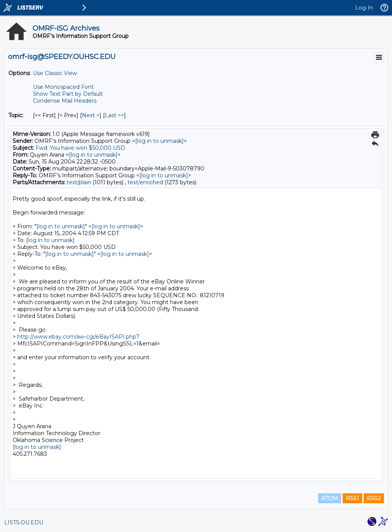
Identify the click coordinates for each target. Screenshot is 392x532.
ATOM (330, 498)
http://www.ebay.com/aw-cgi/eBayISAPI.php (77, 337)
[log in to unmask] (159, 141)
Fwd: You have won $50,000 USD (80, 148)
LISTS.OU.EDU (24, 522)
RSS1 (352, 498)
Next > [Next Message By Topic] (91, 115)
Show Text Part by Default (68, 94)
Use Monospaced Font (63, 87)
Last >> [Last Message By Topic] (114, 115)
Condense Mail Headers (65, 101)
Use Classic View (55, 73)
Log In (364, 8)
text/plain (79, 182)
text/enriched (145, 182)
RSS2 (374, 498)
